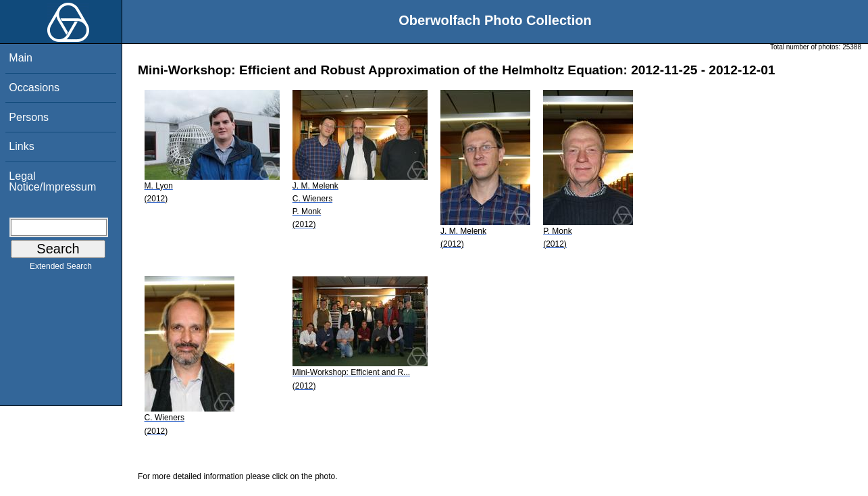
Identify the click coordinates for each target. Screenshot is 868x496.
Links (21, 146)
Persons (29, 117)
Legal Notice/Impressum (52, 181)
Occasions (34, 88)
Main (21, 58)
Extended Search (61, 269)
